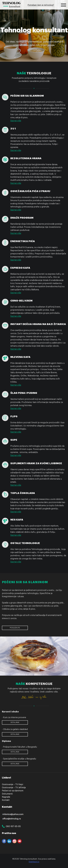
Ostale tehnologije (25, 543)
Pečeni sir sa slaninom (27, 96)
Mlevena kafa (20, 357)
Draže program (22, 218)
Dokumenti (7, 794)
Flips (14, 416)
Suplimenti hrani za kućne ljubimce (36, 463)
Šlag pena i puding (24, 393)
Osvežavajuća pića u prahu (30, 191)
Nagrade (6, 797)
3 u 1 (13, 129)
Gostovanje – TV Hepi (12, 784)
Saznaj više (16, 121)
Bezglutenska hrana (26, 158)
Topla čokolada (23, 493)
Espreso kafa (20, 268)
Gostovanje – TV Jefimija (14, 788)
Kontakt (6, 800)
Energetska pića (23, 241)
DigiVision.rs (34, 862)
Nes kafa (17, 520)
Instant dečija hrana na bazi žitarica (38, 324)
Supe (14, 440)
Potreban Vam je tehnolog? (41, 5)
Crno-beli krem (21, 301)
